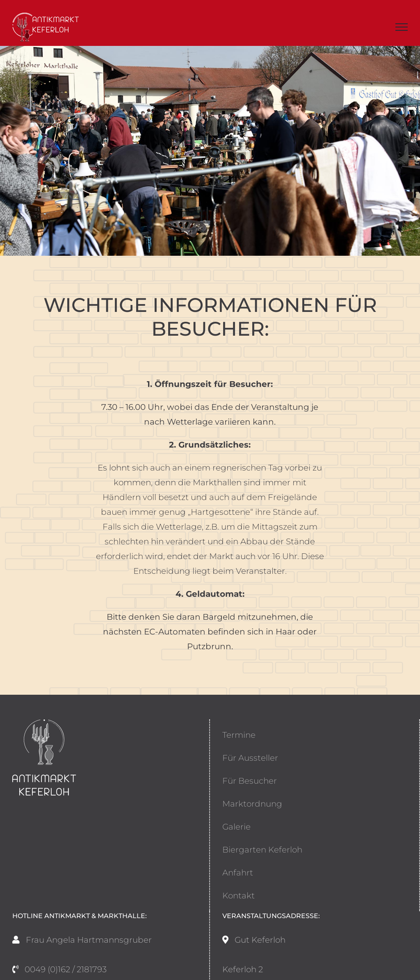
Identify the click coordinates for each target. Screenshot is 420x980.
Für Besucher (250, 781)
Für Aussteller (250, 758)
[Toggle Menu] (402, 27)
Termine (239, 735)
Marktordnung (252, 804)
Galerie (236, 827)
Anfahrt (238, 873)
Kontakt (239, 896)
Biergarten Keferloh (262, 850)
